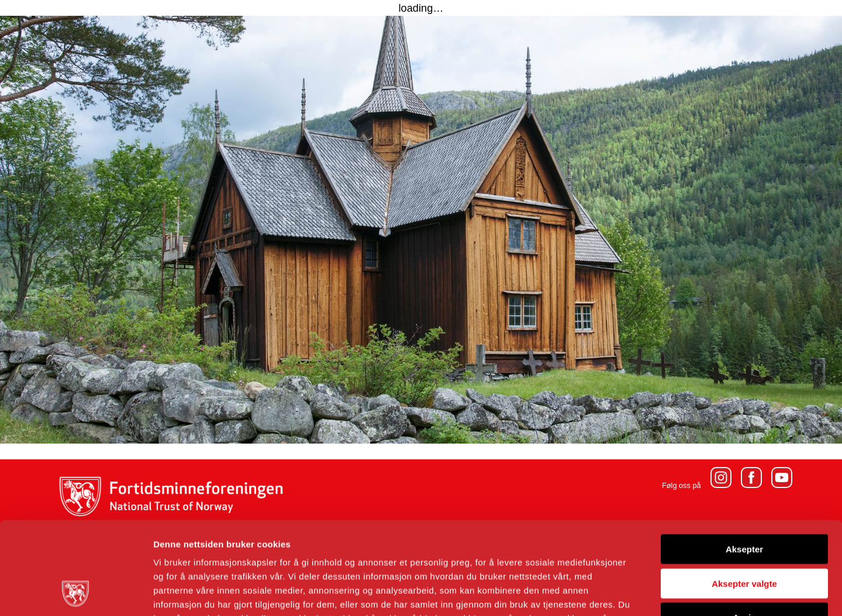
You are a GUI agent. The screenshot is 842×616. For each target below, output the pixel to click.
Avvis (744, 530)
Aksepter (744, 462)
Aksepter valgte (744, 496)
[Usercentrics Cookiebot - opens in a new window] (76, 593)
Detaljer (623, 593)
